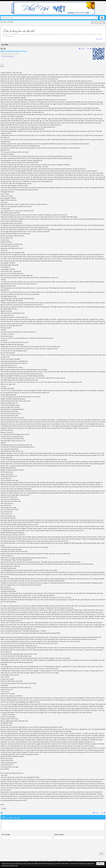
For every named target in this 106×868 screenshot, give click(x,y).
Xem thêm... (100, 39)
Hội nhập (10, 22)
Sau (88, 49)
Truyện (4, 809)
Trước (83, 49)
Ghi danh (3, 22)
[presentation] (18, 846)
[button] (102, 18)
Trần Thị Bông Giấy (8, 56)
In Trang (2, 813)
